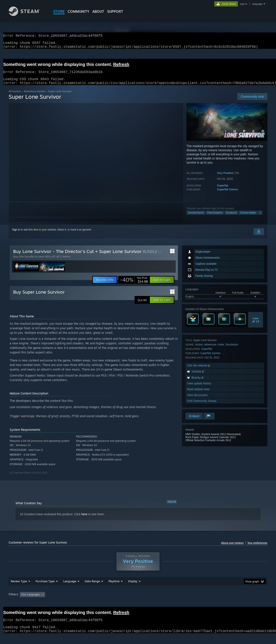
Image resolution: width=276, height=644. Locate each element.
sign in (244, 4)
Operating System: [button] (174, 603)
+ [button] (260, 218)
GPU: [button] (211, 603)
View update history (199, 389)
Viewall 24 (256, 325)
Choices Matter (248, 218)
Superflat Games (227, 195)
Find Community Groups (202, 406)
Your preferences (257, 548)
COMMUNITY (78, 11)
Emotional (231, 218)
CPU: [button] (197, 603)
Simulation (232, 350)
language (257, 4)
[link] (134, 285)
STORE (59, 11)
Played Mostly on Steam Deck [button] (138, 603)
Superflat (223, 191)
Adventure (210, 350)
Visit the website (199, 371)
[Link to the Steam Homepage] (28, 15)
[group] (138, 603)
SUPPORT (115, 11)
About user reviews (232, 548)
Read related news (198, 394)
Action (199, 350)
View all (172, 507)
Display (133, 589)
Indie (221, 350)
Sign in (16, 235)
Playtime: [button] (107, 603)
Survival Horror (196, 218)
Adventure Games (34, 96)
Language (70, 589)
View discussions (197, 400)
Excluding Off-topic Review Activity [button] (74, 603)
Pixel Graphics (215, 218)
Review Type (19, 589)
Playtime (114, 589)
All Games (15, 96)
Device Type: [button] (230, 603)
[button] (162, 285)
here (85, 519)
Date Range (92, 589)
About (98, 11)
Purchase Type (45, 589)
